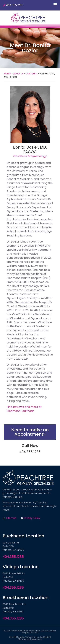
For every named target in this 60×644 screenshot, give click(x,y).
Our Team (31, 74)
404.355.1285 (15, 5)
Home (8, 74)
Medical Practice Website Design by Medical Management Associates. (30, 638)
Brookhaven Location (26, 598)
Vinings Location (21, 567)
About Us (18, 74)
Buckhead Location (23, 536)
